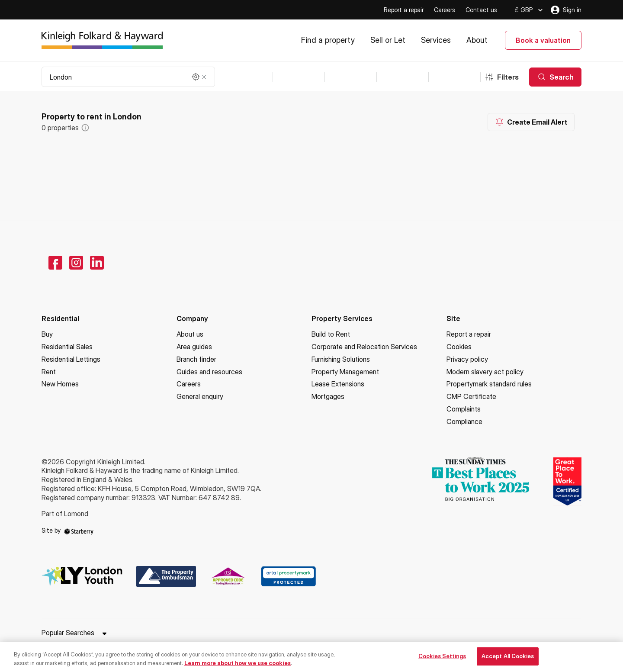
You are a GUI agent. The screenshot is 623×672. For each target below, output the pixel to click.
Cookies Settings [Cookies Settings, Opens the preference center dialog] (442, 661)
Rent (49, 372)
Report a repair (404, 10)
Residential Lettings (71, 359)
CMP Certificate (471, 396)
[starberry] (79, 530)
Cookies (459, 347)
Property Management (345, 372)
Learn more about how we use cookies (238, 668)
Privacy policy (467, 359)
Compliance (464, 421)
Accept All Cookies (508, 661)
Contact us (481, 10)
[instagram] (76, 263)
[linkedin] (97, 263)
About (477, 40)
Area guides (194, 347)
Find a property (328, 40)
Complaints (464, 409)
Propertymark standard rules (489, 384)
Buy (47, 334)
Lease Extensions (338, 384)
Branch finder (196, 359)
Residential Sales (67, 347)
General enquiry (200, 396)
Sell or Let (388, 40)
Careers (445, 10)
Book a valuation (543, 40)
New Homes (60, 384)
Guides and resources (209, 372)
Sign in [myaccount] (566, 10)
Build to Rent (331, 334)
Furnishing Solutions (341, 359)
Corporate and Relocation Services (364, 347)
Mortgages (328, 396)
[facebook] (55, 263)
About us (190, 334)
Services (436, 40)
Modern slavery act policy (485, 372)
